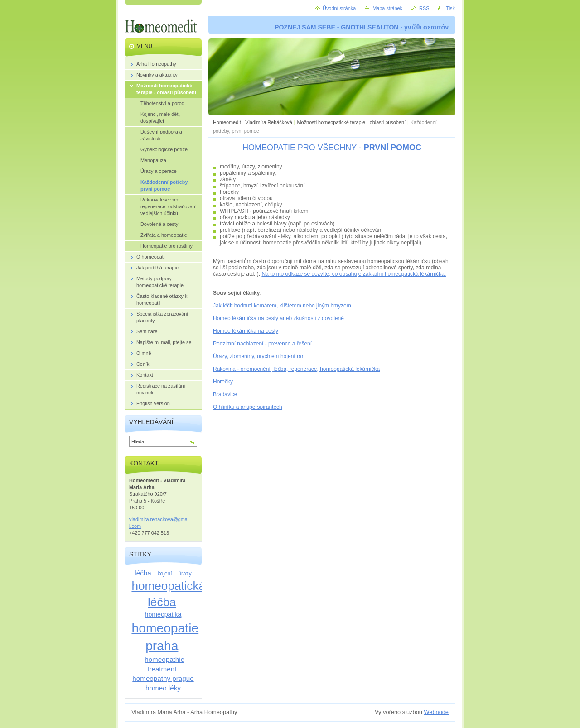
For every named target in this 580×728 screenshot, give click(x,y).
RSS (424, 8)
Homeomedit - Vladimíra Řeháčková (253, 122)
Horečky (223, 382)
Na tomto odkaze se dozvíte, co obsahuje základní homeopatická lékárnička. (354, 274)
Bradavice (225, 394)
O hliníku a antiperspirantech (248, 407)
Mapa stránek (387, 8)
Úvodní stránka (339, 8)
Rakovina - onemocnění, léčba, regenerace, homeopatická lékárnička (296, 369)
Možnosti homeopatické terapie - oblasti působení (351, 122)
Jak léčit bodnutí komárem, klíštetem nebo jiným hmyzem (282, 306)
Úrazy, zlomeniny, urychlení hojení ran (259, 356)
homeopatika (163, 614)
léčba (143, 573)
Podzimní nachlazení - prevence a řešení (262, 344)
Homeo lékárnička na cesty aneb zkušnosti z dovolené (279, 318)
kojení (165, 574)
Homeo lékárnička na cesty (246, 331)
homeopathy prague (163, 678)
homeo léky (163, 688)
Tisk (450, 8)
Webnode (436, 712)
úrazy (185, 574)
